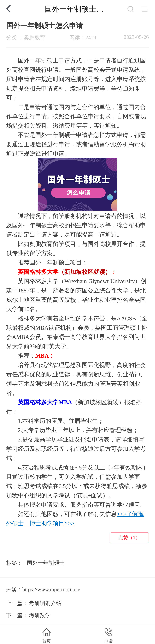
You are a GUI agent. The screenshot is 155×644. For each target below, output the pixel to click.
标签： (14, 563)
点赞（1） (129, 538)
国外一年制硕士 (46, 563)
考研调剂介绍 (45, 603)
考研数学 (40, 615)
